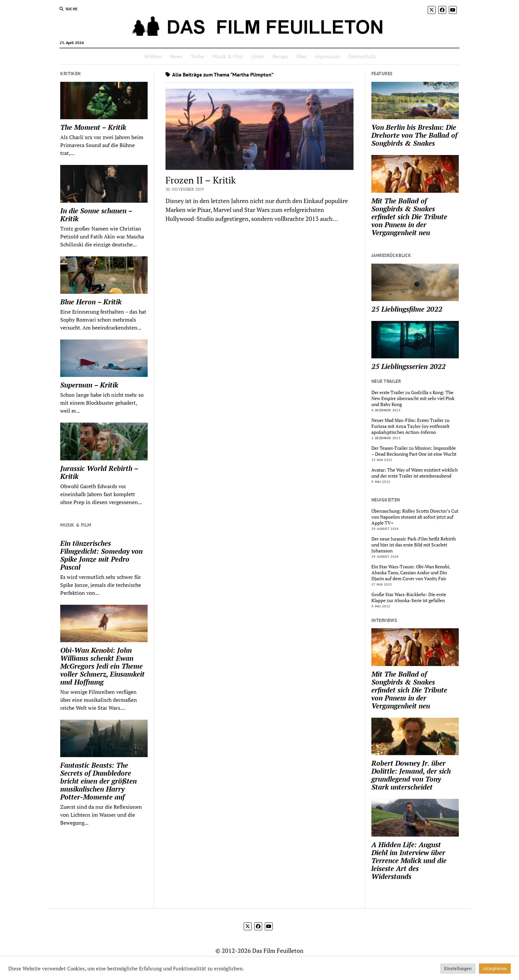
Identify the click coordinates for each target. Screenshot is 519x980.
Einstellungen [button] (458, 968)
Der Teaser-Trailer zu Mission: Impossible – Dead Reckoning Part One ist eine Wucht (414, 451)
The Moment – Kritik (93, 127)
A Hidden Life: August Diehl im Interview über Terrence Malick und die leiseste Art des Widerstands (409, 860)
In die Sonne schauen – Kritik (96, 215)
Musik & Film (228, 56)
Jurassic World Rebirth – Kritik (99, 472)
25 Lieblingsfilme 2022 (407, 309)
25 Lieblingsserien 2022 (408, 366)
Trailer (198, 56)
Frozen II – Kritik (201, 180)
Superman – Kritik (89, 385)
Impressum (327, 56)
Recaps (280, 56)
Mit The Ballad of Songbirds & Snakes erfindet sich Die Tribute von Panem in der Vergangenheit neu (409, 217)
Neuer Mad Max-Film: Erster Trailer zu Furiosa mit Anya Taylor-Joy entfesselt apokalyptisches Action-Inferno (410, 426)
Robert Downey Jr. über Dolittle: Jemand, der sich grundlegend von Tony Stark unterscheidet (411, 775)
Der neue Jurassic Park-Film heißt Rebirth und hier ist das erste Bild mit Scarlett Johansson (414, 545)
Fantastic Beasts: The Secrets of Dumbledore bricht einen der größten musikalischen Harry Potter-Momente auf (98, 781)
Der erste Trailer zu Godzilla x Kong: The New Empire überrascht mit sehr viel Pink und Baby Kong (413, 398)
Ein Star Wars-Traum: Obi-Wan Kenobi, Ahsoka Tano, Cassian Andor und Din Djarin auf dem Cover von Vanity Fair (411, 573)
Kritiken (153, 56)
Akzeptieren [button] (495, 968)
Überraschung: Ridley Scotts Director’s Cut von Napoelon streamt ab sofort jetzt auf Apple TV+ (415, 517)
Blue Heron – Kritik (91, 302)
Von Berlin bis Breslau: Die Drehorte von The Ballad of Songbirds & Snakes (414, 135)
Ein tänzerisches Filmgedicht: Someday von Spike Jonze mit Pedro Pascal (101, 555)
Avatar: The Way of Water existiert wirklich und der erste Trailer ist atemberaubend (415, 473)
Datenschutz (362, 56)
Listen (258, 56)
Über (302, 56)
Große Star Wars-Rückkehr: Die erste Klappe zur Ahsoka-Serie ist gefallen (409, 597)
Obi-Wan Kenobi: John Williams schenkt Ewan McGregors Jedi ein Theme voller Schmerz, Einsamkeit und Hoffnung (102, 666)
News (176, 56)
